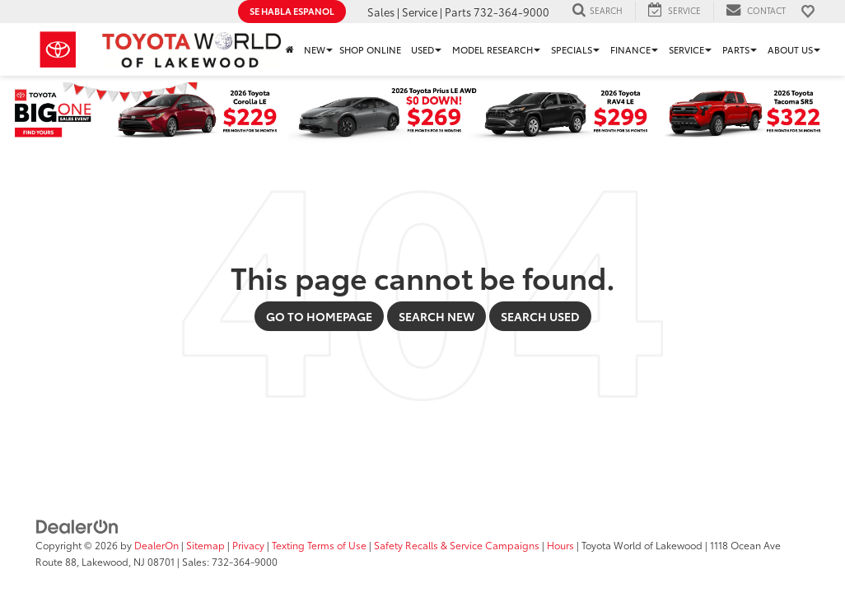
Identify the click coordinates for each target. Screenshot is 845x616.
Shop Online (370, 49)
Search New (437, 316)
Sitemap (205, 545)
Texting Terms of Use (319, 545)
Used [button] (422, 49)
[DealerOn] (77, 525)
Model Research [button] (493, 49)
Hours (560, 545)
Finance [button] (630, 49)
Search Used (540, 316)
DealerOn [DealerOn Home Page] (156, 545)
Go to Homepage (319, 316)
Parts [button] (736, 49)
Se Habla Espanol (292, 11)
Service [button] (686, 49)
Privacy (248, 545)
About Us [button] (790, 49)
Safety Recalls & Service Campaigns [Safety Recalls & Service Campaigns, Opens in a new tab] (457, 545)
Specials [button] (572, 49)
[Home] (290, 49)
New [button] (315, 49)
